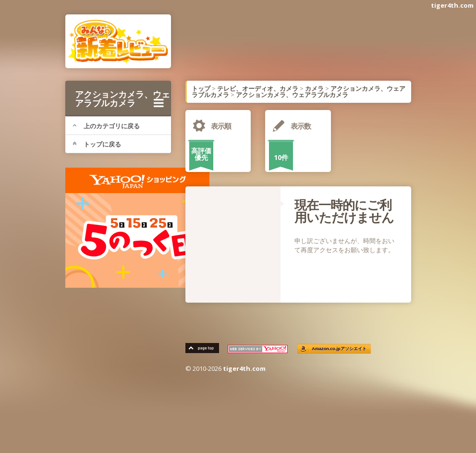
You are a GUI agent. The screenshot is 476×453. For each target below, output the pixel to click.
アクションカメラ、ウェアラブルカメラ (122, 98)
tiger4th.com (452, 5)
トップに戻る (97, 144)
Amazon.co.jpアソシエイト (339, 349)
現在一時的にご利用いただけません (344, 211)
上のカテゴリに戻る (106, 126)
